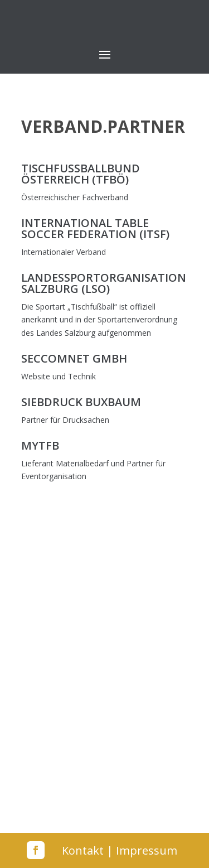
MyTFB (40, 445)
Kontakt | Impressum (120, 850)
